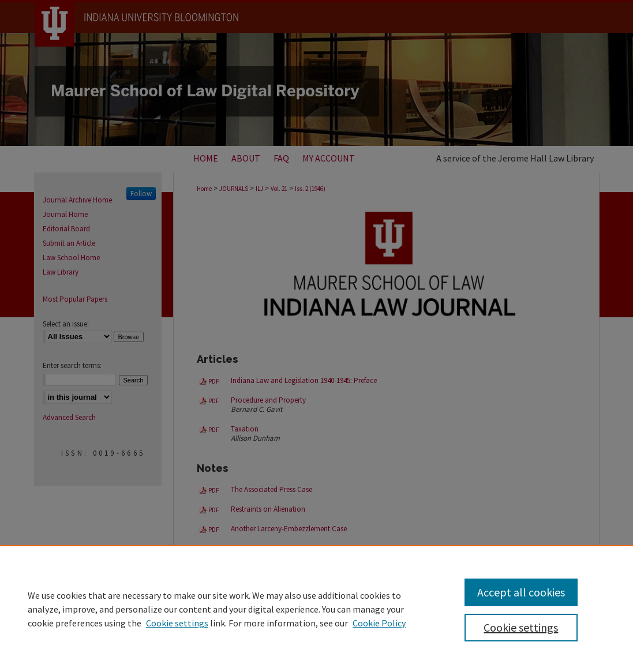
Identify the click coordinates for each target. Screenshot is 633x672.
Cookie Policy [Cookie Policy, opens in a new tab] (379, 623)
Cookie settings (177, 623)
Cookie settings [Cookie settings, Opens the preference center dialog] (521, 627)
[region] (316, 609)
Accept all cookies (521, 592)
